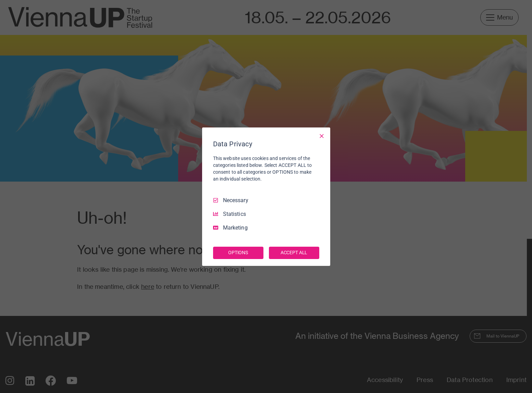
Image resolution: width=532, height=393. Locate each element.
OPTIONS (238, 253)
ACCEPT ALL (294, 253)
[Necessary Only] (322, 136)
